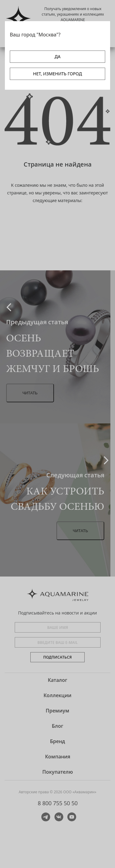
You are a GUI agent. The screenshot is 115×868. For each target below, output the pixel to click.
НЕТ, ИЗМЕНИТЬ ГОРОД (57, 74)
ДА (57, 56)
